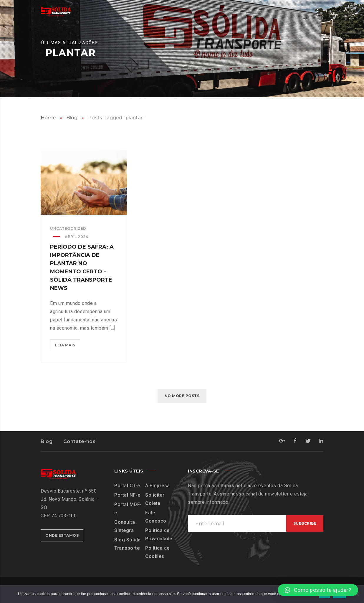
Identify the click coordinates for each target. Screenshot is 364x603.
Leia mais (67, 344)
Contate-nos (80, 441)
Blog (72, 118)
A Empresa (158, 486)
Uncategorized (68, 229)
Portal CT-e (127, 486)
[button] (318, 590)
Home (48, 118)
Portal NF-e (127, 495)
